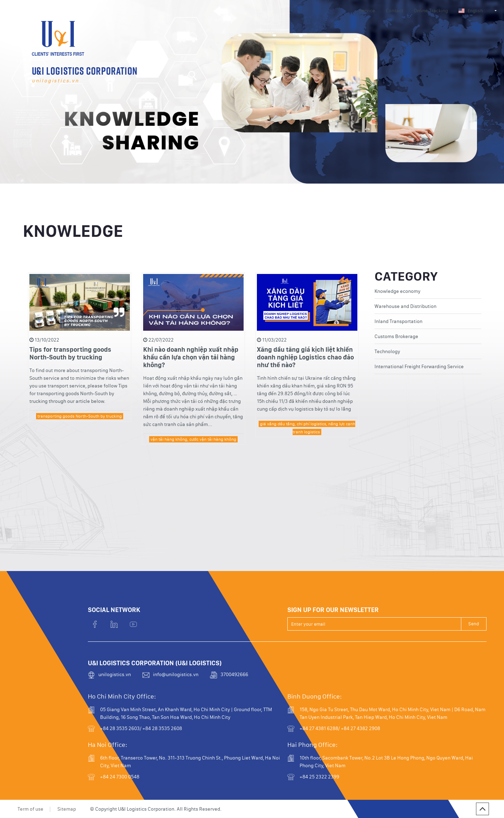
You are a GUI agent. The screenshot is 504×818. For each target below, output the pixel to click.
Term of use (30, 809)
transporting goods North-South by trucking (80, 431)
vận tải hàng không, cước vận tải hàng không (193, 454)
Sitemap (67, 809)
